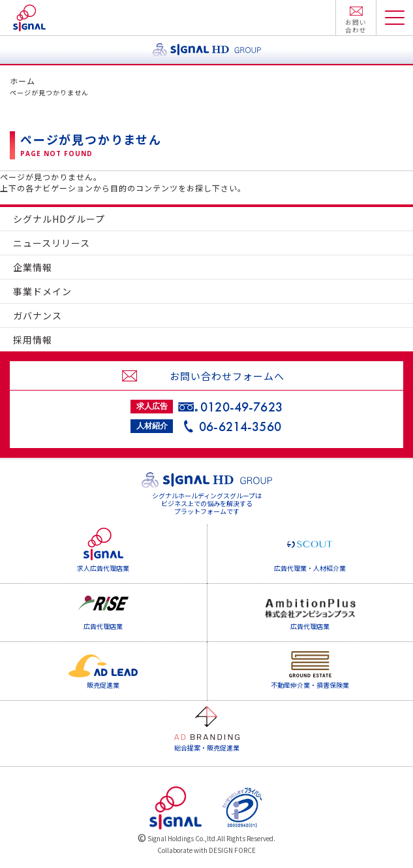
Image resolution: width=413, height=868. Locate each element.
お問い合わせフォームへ (227, 376)
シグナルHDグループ (59, 219)
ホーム (23, 81)
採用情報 (33, 340)
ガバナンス (38, 315)
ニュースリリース (52, 243)
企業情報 (33, 267)
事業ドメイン (42, 291)
